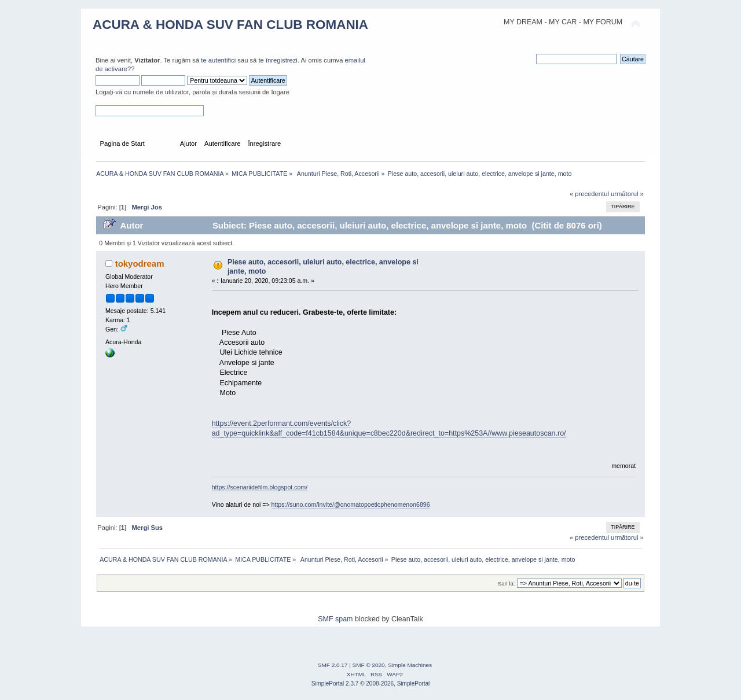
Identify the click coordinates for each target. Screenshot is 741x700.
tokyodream (140, 264)
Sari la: (507, 583)
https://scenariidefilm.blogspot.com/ (260, 487)
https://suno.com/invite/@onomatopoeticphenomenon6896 (351, 504)
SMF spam (335, 619)
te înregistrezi (278, 60)
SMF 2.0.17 (333, 665)
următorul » (627, 194)
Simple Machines (410, 665)
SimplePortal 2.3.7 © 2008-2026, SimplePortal (371, 684)
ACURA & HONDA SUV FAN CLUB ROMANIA (230, 25)
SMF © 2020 (369, 665)
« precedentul (589, 194)
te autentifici (218, 60)
